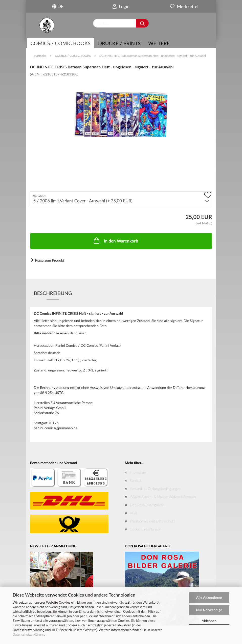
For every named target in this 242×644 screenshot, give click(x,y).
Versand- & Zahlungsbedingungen (155, 488)
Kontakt (136, 480)
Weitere (159, 43)
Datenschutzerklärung (28, 634)
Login (121, 6)
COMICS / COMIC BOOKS (61, 43)
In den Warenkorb (115, 240)
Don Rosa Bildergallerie (147, 505)
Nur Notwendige (209, 610)
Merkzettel (184, 6)
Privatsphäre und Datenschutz (152, 521)
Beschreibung (53, 293)
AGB (134, 513)
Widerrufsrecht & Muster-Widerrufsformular (163, 497)
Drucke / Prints (119, 43)
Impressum (138, 472)
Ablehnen (209, 621)
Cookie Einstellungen (146, 529)
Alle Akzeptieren (209, 597)
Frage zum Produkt (50, 260)
